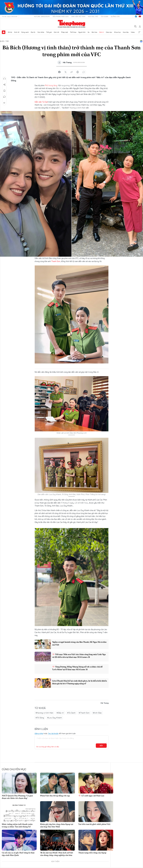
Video (133, 32)
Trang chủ (4, 32)
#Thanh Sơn (84, 713)
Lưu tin (4, 91)
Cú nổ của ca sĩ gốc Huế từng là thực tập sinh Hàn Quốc (18, 854)
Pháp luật (65, 32)
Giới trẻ (56, 32)
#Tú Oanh (71, 713)
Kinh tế (17, 32)
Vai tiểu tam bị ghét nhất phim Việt (94, 824)
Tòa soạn (104, 16)
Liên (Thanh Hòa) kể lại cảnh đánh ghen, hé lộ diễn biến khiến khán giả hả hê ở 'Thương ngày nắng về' (80, 682)
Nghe (4, 79)
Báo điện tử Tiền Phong (71, 24)
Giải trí (101, 32)
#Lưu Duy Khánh (54, 718)
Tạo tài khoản (53, 733)
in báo (78, 72)
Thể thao (73, 32)
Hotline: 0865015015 (42, 16)
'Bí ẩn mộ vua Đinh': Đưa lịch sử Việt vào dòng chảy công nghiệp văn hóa (57, 854)
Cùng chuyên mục (14, 769)
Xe (89, 32)
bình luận (84, 72)
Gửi (101, 746)
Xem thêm (139, 32)
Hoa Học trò (93, 16)
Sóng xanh (25, 32)
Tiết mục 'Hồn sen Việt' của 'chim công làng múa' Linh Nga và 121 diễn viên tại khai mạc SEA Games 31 (79, 656)
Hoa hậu (126, 32)
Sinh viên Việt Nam (78, 16)
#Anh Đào (97, 713)
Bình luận (4, 97)
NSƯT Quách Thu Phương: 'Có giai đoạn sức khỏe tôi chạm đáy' (17, 797)
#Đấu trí (60, 713)
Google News (141, 41)
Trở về (4, 103)
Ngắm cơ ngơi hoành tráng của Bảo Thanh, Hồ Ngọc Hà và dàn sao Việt (79, 643)
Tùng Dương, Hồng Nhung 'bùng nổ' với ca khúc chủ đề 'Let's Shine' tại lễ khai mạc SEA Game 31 (77, 668)
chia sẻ (59, 72)
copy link (72, 72)
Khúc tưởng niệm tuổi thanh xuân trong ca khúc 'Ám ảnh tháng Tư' (17, 825)
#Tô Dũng (40, 718)
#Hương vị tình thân (44, 713)
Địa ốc (33, 32)
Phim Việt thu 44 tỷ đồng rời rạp (55, 796)
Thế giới (49, 32)
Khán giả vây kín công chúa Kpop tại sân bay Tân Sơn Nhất (57, 825)
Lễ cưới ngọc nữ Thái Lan (91, 796)
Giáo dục (109, 32)
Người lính (82, 32)
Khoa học (117, 32)
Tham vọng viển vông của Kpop (92, 853)
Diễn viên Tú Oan (41, 102)
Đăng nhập (39, 733)
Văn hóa (94, 32)
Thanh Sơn (56, 261)
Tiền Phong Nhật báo (61, 16)
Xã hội (10, 32)
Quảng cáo (115, 16)
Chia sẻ (4, 85)
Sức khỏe (41, 32)
